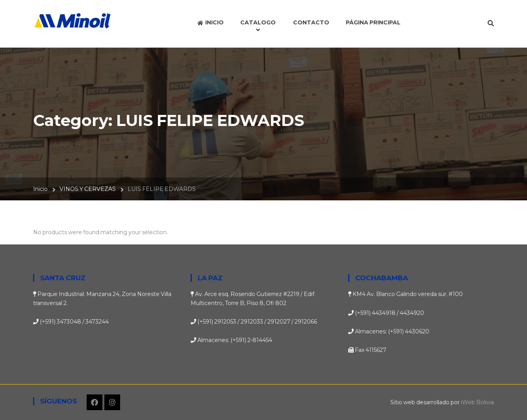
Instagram (112, 402)
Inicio (40, 189)
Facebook (95, 402)
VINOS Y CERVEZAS (88, 189)
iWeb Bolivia (477, 402)
